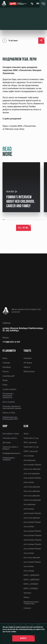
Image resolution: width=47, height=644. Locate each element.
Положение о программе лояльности (8, 396)
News (5, 358)
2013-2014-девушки (32, 558)
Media (5, 380)
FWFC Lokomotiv (31, 451)
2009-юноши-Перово (32, 535)
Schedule (27, 358)
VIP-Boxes (28, 363)
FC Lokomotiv (9, 351)
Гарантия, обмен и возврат (10, 448)
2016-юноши (29, 509)
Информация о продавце (9, 459)
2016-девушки (29, 460)
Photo (5, 385)
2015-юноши (29, 482)
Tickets (27, 351)
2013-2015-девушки (32, 518)
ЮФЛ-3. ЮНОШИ (31, 584)
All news (23, 228)
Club (26, 426)
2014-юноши (29, 527)
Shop (5, 426)
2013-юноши (29, 553)
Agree (23, 638)
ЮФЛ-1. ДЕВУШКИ (31, 575)
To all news (10, 41)
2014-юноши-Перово (32, 531)
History (26, 597)
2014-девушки (29, 504)
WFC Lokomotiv (30, 443)
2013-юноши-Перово (32, 549)
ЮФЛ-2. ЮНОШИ (31, 589)
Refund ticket (29, 372)
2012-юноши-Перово (32, 522)
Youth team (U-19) (31, 438)
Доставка (7, 443)
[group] (21, 187)
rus (38, 4)
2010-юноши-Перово (32, 465)
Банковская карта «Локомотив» (31, 603)
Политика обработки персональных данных (12, 407)
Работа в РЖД (9, 413)
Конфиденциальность (12, 453)
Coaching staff (8, 376)
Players (6, 372)
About (26, 434)
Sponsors (27, 593)
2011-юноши (29, 566)
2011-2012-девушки (32, 474)
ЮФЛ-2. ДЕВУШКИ (31, 580)
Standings (7, 367)
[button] (4, 220)
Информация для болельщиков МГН (10, 418)
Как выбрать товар (11, 434)
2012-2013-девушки (32, 491)
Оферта (27, 367)
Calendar (6, 363)
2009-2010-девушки (32, 469)
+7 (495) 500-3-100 (11, 342)
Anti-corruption (9, 402)
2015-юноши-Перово (32, 478)
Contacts (27, 608)
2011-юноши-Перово (32, 562)
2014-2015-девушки (32, 487)
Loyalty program (9, 389)
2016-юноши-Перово (32, 513)
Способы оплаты (10, 438)
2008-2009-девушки (32, 500)
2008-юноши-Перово (32, 540)
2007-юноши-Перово (32, 544)
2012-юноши (29, 456)
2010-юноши (29, 571)
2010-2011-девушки (32, 496)
